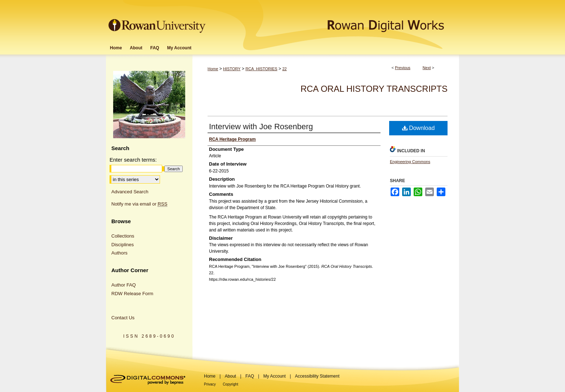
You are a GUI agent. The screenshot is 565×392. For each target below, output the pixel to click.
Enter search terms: (133, 160)
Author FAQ (124, 285)
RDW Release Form (132, 294)
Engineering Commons (410, 162)
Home (213, 69)
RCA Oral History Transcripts (374, 89)
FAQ (250, 376)
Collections (123, 236)
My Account (275, 376)
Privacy (210, 384)
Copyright (230, 384)
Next (427, 68)
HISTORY (232, 69)
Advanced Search (130, 192)
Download (419, 128)
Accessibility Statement (317, 376)
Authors (119, 253)
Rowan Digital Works (333, 20)
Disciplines (123, 245)
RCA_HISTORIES (261, 69)
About (230, 376)
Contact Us (123, 318)
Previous (403, 68)
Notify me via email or (139, 204)
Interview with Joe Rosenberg (261, 127)
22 (284, 69)
